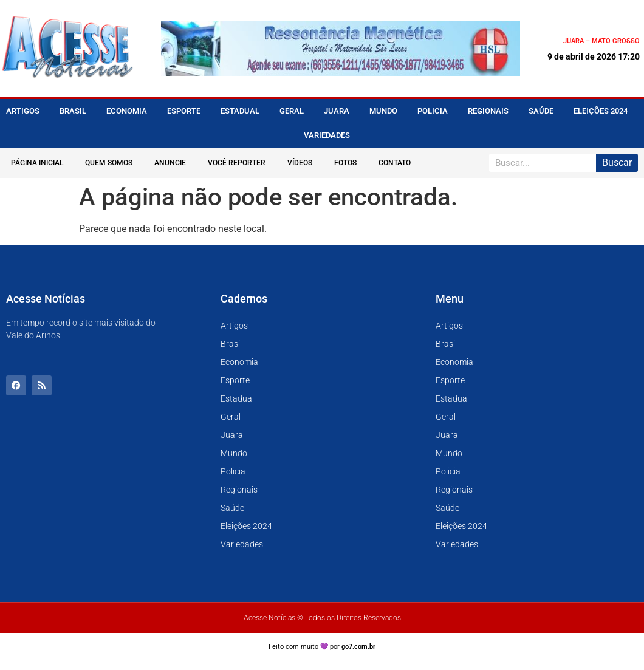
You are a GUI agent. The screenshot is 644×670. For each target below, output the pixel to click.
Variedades (327, 135)
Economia (127, 111)
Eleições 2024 (601, 111)
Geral (292, 111)
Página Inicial (37, 163)
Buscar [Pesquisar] (617, 162)
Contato (395, 163)
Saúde (541, 111)
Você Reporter (237, 163)
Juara (337, 111)
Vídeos (300, 163)
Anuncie (170, 163)
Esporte (184, 111)
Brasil (73, 111)
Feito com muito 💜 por (322, 647)
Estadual (240, 111)
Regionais (488, 111)
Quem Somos (109, 163)
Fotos (345, 163)
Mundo (383, 111)
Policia (433, 111)
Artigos (23, 111)
